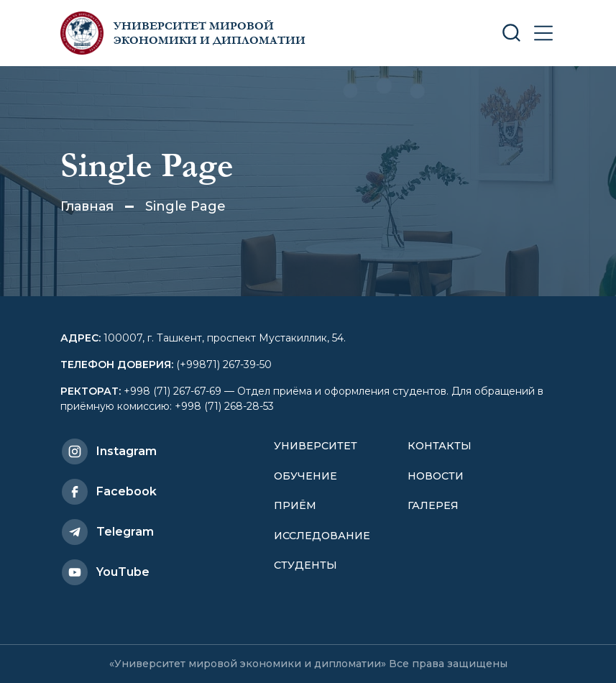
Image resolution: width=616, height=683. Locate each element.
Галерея (433, 505)
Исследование (322, 536)
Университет (316, 446)
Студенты (305, 565)
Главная (87, 206)
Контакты (440, 446)
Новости (436, 476)
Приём (295, 505)
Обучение (305, 476)
